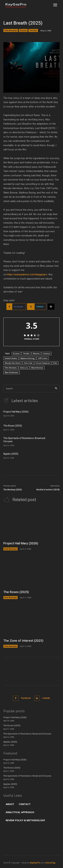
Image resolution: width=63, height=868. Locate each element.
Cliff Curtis (43, 358)
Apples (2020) (11, 454)
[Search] (56, 389)
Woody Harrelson (13, 363)
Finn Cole (28, 363)
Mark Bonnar (37, 368)
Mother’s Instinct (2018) (48, 490)
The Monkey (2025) (13, 490)
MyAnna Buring (28, 358)
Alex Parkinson (12, 372)
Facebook (26, 698)
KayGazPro (35, 863)
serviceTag (50, 863)
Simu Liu (24, 368)
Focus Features (43, 363)
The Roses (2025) (13, 426)
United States (11, 358)
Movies (36, 354)
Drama (23, 30)
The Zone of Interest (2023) (23, 641)
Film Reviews (11, 30)
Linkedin (46, 698)
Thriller (33, 30)
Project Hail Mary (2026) (16, 412)
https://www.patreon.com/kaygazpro (27, 274)
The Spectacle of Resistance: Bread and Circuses (24, 440)
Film (55, 363)
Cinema (47, 354)
